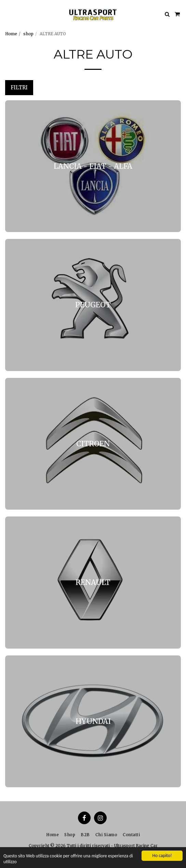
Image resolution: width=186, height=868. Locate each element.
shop (28, 34)
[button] (8, 14)
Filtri (19, 88)
